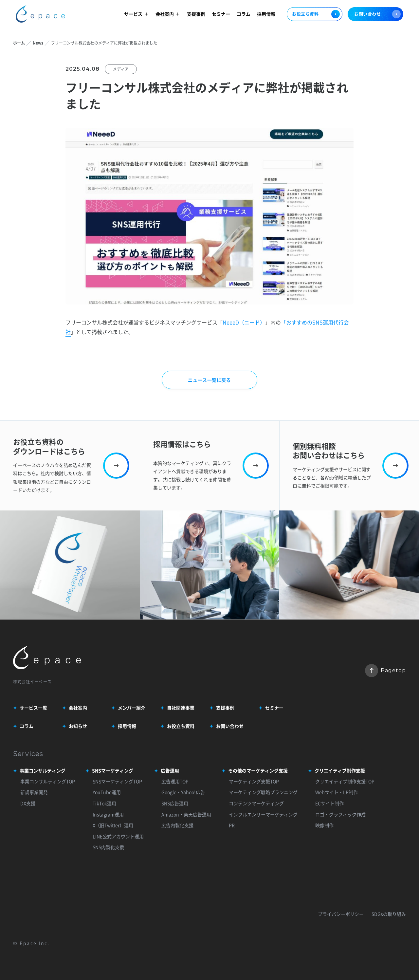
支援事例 (196, 14)
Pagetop (385, 671)
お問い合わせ (377, 14)
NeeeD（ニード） (244, 322)
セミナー (221, 14)
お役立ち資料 (315, 14)
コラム (244, 14)
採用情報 (266, 14)
